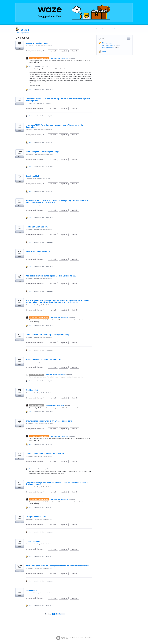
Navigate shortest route (36, 517)
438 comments (29, 154)
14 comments (29, 130)
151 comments (29, 424)
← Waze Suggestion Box (22, 33)
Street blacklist (32, 176)
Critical (76, 51)
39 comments (29, 305)
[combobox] (113, 38)
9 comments (29, 103)
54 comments (29, 487)
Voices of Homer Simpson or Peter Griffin (44, 359)
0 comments (29, 593)
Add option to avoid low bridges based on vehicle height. (51, 276)
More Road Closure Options (38, 251)
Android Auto (49, 593)
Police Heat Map (33, 541)
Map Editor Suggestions (109, 45)
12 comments (29, 393)
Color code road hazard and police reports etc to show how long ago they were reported (58, 100)
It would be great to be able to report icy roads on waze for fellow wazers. (58, 566)
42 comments (29, 544)
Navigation (50, 46)
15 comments (29, 337)
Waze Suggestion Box (40, 46)
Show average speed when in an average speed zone (49, 421)
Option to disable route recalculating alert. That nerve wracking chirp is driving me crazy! (57, 483)
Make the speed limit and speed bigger (43, 152)
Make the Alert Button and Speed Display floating (47, 335)
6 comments (29, 179)
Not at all (54, 51)
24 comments (29, 279)
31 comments (29, 254)
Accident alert (32, 390)
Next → (62, 614)
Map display (50, 154)
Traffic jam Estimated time (37, 227)
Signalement (31, 590)
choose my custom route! (37, 43)
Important (65, 51)
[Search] (129, 38)
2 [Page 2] (57, 614)
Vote (19, 48)
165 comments (29, 519)
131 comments (29, 46)
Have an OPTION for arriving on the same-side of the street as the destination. (54, 126)
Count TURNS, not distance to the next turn (45, 454)
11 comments (29, 456)
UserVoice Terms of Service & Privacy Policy (81, 638)
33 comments (29, 230)
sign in (113, 29)
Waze (104, 52)
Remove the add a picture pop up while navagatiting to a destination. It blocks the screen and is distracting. (57, 201)
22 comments (29, 205)
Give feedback (107, 43)
